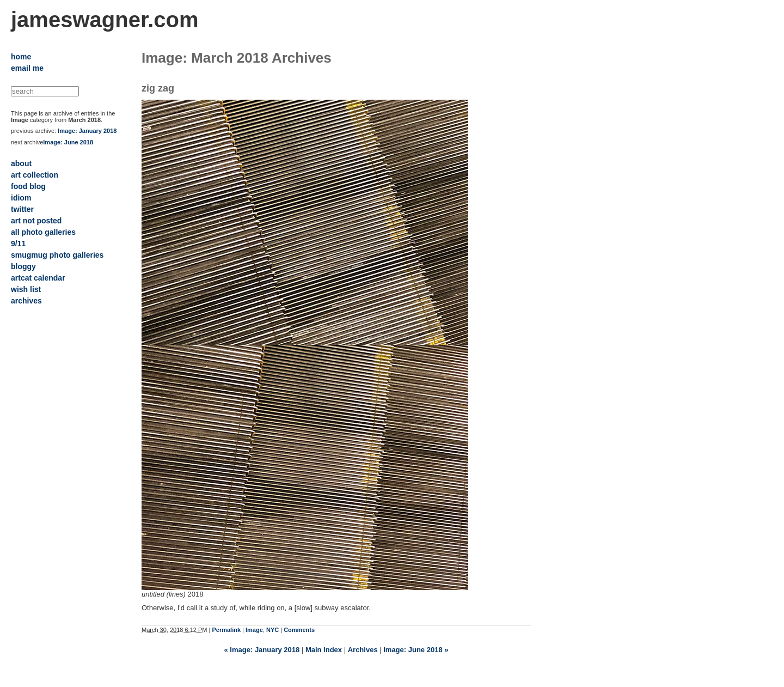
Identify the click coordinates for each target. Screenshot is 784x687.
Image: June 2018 (68, 142)
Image (254, 630)
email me (27, 68)
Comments (299, 630)
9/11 (18, 244)
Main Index (324, 650)
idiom (21, 198)
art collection (35, 175)
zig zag (158, 88)
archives (26, 301)
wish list (26, 289)
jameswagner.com (105, 20)
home (21, 57)
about (21, 163)
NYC (272, 630)
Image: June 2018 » (416, 650)
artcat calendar (38, 278)
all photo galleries (43, 232)
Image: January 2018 (87, 131)
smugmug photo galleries (57, 255)
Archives (363, 650)
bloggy (23, 266)
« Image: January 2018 (262, 650)
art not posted (36, 221)
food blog (28, 186)
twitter (22, 209)
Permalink (226, 630)
